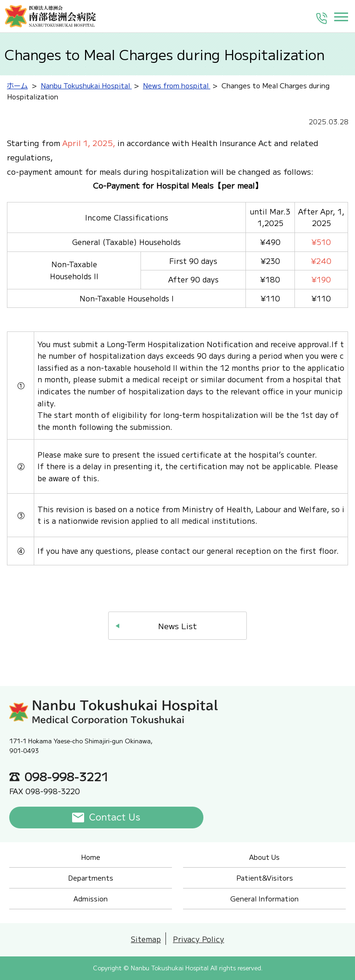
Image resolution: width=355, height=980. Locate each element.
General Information (264, 898)
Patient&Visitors (265, 878)
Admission (91, 898)
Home (91, 857)
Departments (91, 878)
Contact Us (114, 817)
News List (177, 626)
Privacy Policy (199, 939)
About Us (264, 857)
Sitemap (146, 939)
